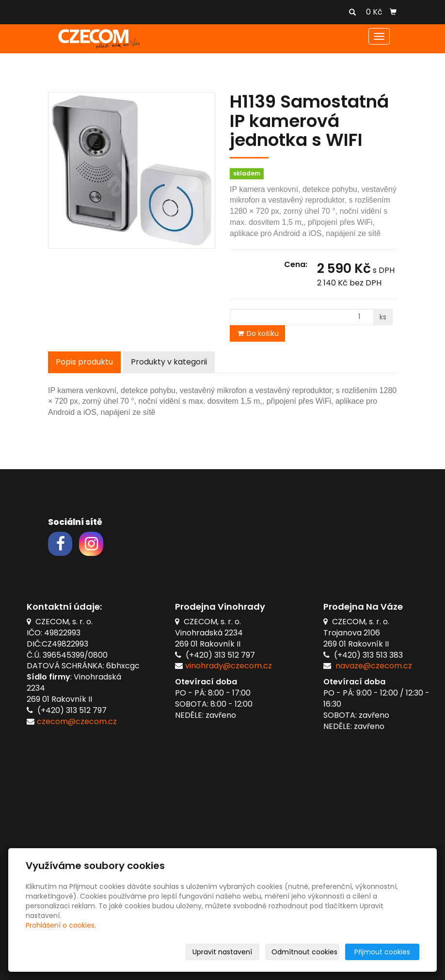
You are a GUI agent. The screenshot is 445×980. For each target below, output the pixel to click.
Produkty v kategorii (169, 362)
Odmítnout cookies (304, 952)
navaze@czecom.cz (374, 666)
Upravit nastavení (222, 952)
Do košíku (257, 333)
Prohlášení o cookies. (61, 925)
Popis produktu (84, 362)
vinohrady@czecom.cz (229, 666)
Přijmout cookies (382, 952)
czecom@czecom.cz (77, 721)
